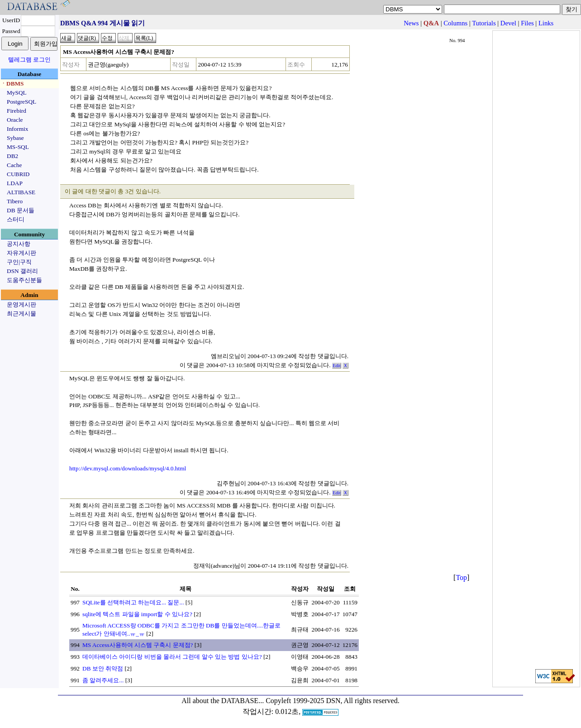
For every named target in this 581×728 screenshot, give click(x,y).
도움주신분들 (24, 280)
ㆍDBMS (12, 84)
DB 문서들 (21, 210)
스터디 (16, 219)
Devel (508, 23)
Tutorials (484, 23)
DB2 (12, 156)
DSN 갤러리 (22, 271)
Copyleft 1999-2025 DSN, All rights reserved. (333, 701)
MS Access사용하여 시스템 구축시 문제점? (138, 645)
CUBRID (18, 174)
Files (527, 23)
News (411, 23)
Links (546, 23)
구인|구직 (19, 262)
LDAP (15, 183)
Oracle (15, 120)
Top (461, 577)
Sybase (15, 138)
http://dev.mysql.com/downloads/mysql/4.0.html (128, 468)
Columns (455, 23)
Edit (337, 366)
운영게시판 (21, 304)
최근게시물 (21, 314)
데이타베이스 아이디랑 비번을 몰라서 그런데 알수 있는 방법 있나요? (172, 657)
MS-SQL (18, 147)
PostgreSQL (21, 102)
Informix (17, 129)
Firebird (17, 111)
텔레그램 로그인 (29, 60)
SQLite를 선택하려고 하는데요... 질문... (133, 602)
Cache (14, 165)
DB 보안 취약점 (103, 668)
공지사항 (19, 244)
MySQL (17, 93)
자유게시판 (21, 253)
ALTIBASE (21, 192)
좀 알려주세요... (103, 680)
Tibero (15, 201)
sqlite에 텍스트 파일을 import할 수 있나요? (137, 614)
